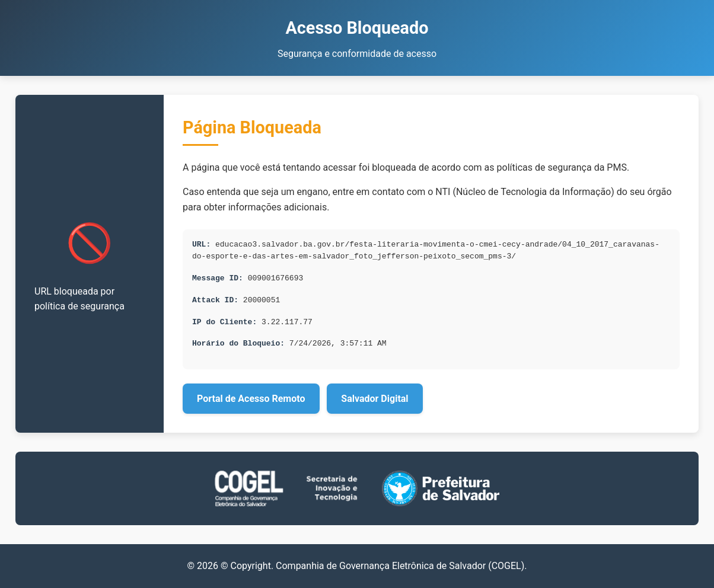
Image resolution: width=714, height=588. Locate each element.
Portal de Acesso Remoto (251, 399)
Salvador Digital (374, 399)
